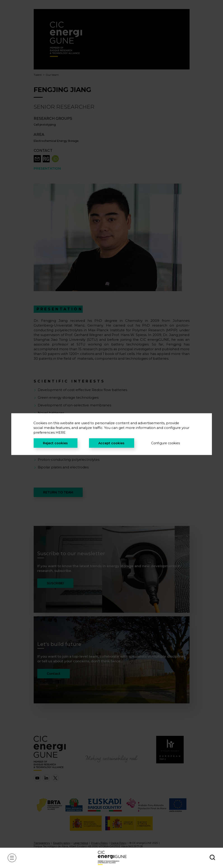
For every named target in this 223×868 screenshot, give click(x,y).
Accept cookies (111, 443)
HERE (61, 432)
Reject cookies (55, 443)
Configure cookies (165, 443)
